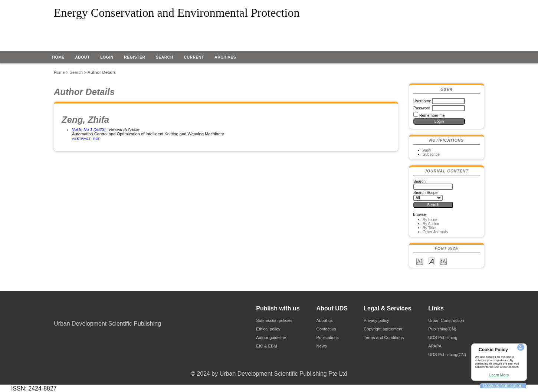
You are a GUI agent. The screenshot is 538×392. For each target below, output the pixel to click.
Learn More (499, 375)
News (322, 346)
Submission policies (274, 320)
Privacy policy (376, 320)
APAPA (435, 346)
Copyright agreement (383, 329)
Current (194, 57)
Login (107, 57)
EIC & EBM (267, 346)
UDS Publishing (443, 337)
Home (58, 57)
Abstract (81, 139)
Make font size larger (443, 261)
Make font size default (432, 261)
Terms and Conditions (384, 337)
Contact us (326, 329)
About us (325, 320)
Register (134, 57)
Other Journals (435, 232)
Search (165, 57)
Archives (225, 57)
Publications (328, 337)
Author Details (102, 72)
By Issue (430, 220)
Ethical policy (268, 329)
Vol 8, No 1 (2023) (89, 129)
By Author (431, 224)
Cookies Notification (503, 386)
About (82, 57)
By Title (429, 228)
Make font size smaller (420, 261)
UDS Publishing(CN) (447, 355)
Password (422, 108)
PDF (97, 139)
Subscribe (431, 154)
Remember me (432, 116)
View (427, 150)
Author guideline (271, 337)
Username (422, 101)
